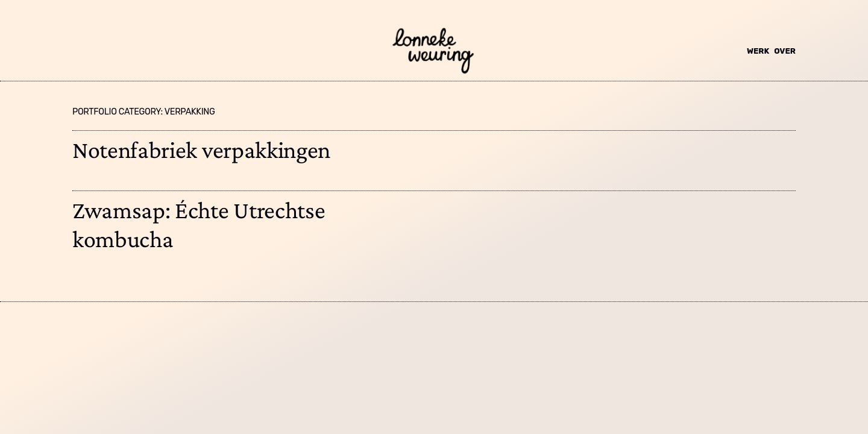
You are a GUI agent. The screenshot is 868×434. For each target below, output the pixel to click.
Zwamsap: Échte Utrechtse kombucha (199, 225)
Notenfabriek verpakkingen (201, 150)
